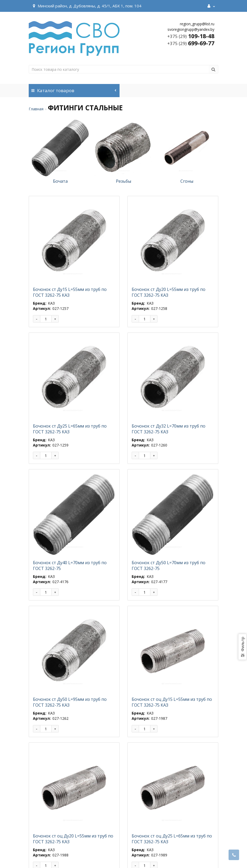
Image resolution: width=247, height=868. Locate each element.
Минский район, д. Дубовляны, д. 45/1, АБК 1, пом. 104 (86, 6)
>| (64, 819)
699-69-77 (191, 43)
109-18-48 (191, 36)
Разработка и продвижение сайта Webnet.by (132, 857)
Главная (36, 109)
